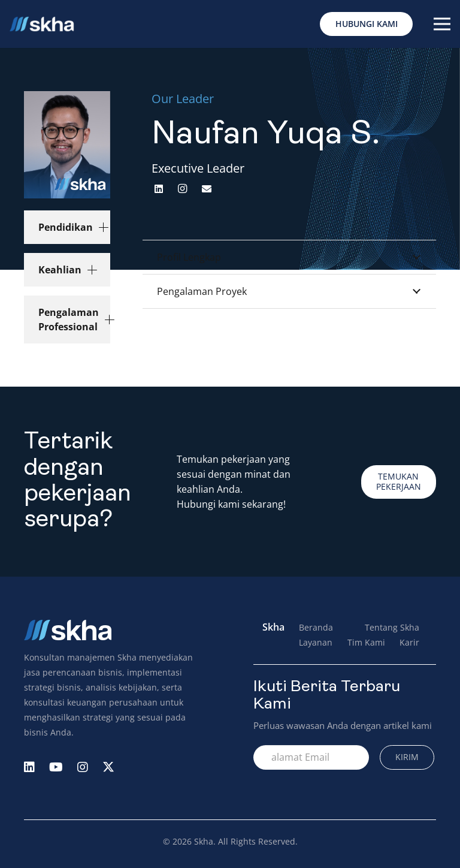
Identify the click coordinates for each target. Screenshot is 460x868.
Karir (409, 642)
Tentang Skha (392, 627)
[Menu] (442, 24)
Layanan (316, 642)
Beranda (316, 627)
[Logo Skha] (42, 24)
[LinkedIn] (159, 189)
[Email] (207, 189)
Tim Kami (366, 642)
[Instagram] (183, 189)
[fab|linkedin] (29, 768)
